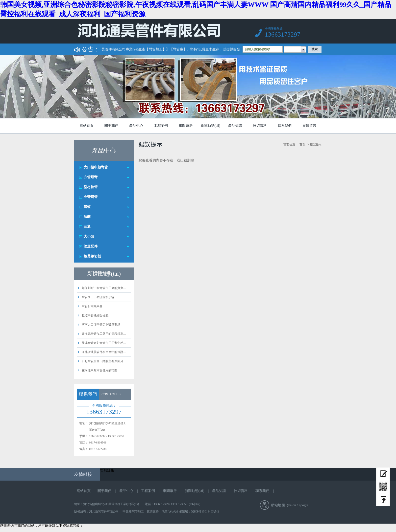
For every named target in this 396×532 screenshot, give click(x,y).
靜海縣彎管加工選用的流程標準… (104, 334)
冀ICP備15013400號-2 (205, 511)
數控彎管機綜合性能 (95, 315)
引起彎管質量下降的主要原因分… (104, 361)
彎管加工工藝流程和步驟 (98, 297)
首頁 (302, 144)
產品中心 (136, 126)
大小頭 (89, 236)
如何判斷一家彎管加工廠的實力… (104, 288)
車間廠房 (186, 126)
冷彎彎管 (91, 197)
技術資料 (260, 126)
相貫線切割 (92, 256)
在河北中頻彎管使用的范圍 (99, 370)
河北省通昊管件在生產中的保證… (104, 352)
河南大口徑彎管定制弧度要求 (101, 325)
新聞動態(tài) (210, 126)
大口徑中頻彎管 (96, 167)
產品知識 (235, 126)
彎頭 (87, 207)
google (303, 505)
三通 (87, 227)
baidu (292, 505)
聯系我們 (285, 126)
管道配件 (91, 246)
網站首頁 (87, 126)
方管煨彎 (91, 177)
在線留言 (309, 126)
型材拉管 (91, 187)
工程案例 (161, 126)
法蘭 (87, 217)
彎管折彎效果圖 (92, 306)
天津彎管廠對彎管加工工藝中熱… (104, 343)
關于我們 (111, 126)
